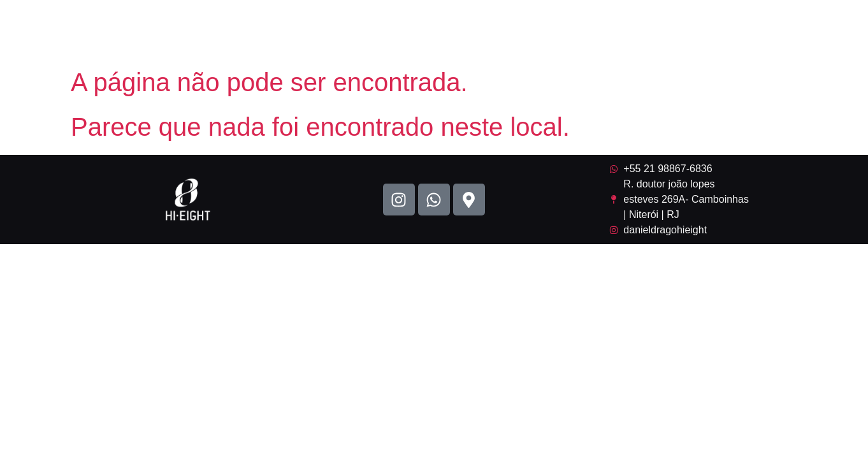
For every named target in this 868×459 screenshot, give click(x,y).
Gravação (588, 31)
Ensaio (656, 31)
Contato (720, 31)
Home (450, 31)
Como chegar (801, 31)
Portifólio (514, 31)
